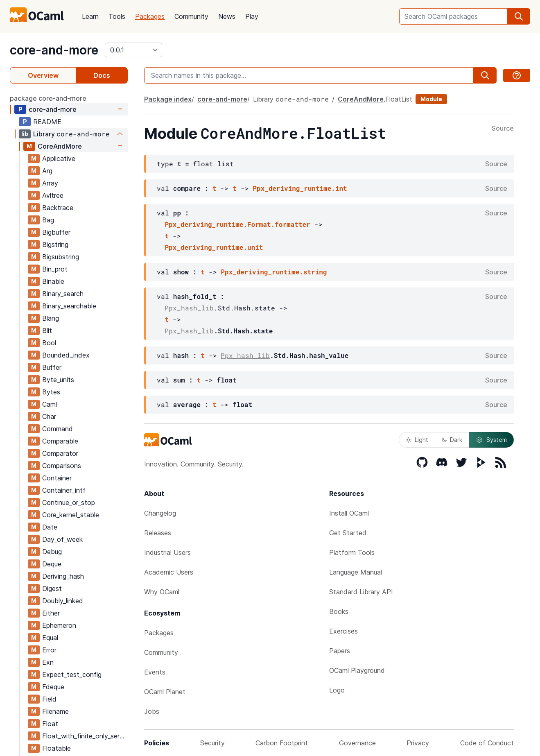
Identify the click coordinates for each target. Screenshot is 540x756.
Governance (357, 743)
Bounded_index (66, 355)
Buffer (52, 367)
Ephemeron (59, 625)
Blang (51, 318)
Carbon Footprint (282, 743)
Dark (452, 440)
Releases (158, 533)
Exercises (343, 631)
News (227, 16)
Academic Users (169, 572)
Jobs (152, 711)
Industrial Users (167, 552)
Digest (52, 589)
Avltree (53, 195)
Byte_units (58, 380)
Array (50, 183)
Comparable (60, 441)
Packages (150, 16)
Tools (117, 16)
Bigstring (55, 244)
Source (503, 129)
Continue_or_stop (69, 502)
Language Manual (356, 572)
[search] (519, 16)
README (47, 122)
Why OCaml (162, 592)
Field (49, 699)
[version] (133, 50)
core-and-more (54, 50)
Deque (52, 564)
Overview (43, 75)
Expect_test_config (72, 675)
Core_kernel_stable (71, 515)
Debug (52, 552)
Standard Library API (361, 592)
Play (252, 16)
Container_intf (64, 490)
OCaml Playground (357, 670)
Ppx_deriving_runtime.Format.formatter (237, 224)
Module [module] (431, 99)
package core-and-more (48, 98)
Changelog (160, 513)
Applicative (59, 158)
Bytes (51, 392)
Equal (50, 638)
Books (339, 611)
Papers (340, 651)
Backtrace (58, 208)
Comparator (60, 453)
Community (191, 16)
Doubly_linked (63, 601)
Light (417, 440)
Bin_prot (55, 269)
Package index (168, 99)
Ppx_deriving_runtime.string (274, 272)
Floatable (56, 748)
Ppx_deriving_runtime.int (300, 188)
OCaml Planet (165, 692)
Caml (50, 404)
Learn (90, 16)
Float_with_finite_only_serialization (85, 736)
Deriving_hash (63, 576)
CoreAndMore (60, 146)
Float (50, 724)
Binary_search (63, 294)
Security (212, 743)
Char (49, 416)
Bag (48, 220)
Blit (47, 330)
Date (50, 527)
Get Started (348, 533)
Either (51, 613)
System (491, 440)
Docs (102, 75)
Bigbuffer (56, 232)
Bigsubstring (61, 257)
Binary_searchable (69, 306)
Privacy (418, 743)
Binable (53, 281)
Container (57, 478)
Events (155, 672)
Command (58, 429)
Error (49, 650)
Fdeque (53, 687)
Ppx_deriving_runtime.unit (214, 247)
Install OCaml (349, 513)
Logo (337, 690)
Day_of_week (62, 539)
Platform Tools (352, 552)
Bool (49, 343)
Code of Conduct (487, 743)
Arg (47, 171)
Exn (48, 662)
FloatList (399, 99)
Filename (55, 711)
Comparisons (62, 466)
